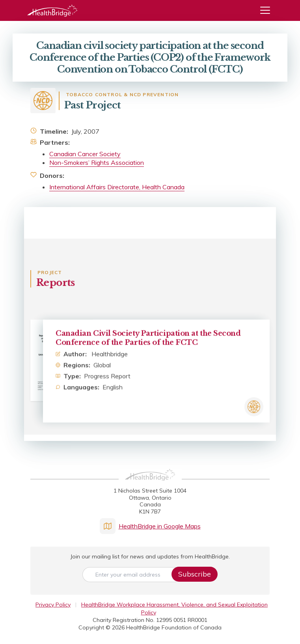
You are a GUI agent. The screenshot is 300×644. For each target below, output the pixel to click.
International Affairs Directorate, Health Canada (117, 187)
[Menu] (268, 10)
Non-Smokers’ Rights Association (97, 162)
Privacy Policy (53, 605)
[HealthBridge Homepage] (150, 483)
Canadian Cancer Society (85, 154)
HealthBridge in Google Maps (150, 526)
